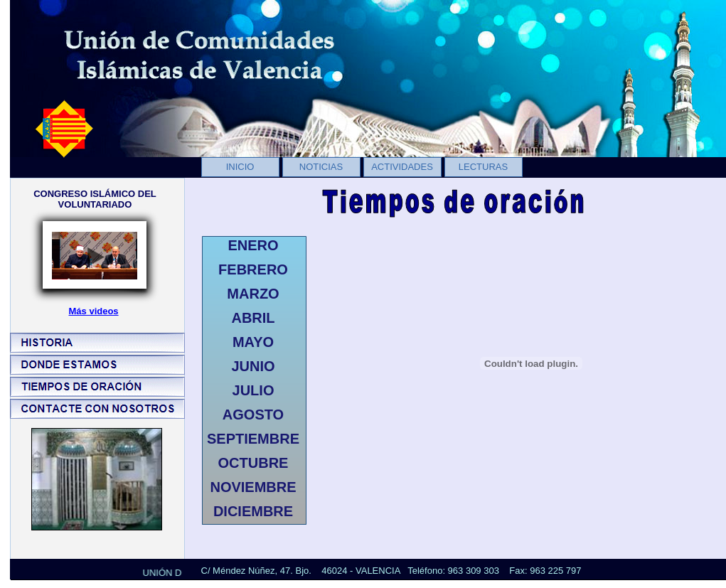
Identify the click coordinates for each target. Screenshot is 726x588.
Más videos (94, 311)
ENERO (253, 245)
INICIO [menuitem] (240, 167)
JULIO (253, 390)
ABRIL (253, 318)
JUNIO (253, 366)
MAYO (253, 342)
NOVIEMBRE (253, 487)
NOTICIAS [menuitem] (321, 167)
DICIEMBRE (253, 511)
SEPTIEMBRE (253, 439)
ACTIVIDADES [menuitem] (402, 167)
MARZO (253, 294)
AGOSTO (253, 415)
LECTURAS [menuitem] (483, 167)
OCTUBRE (253, 463)
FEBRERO (253, 269)
